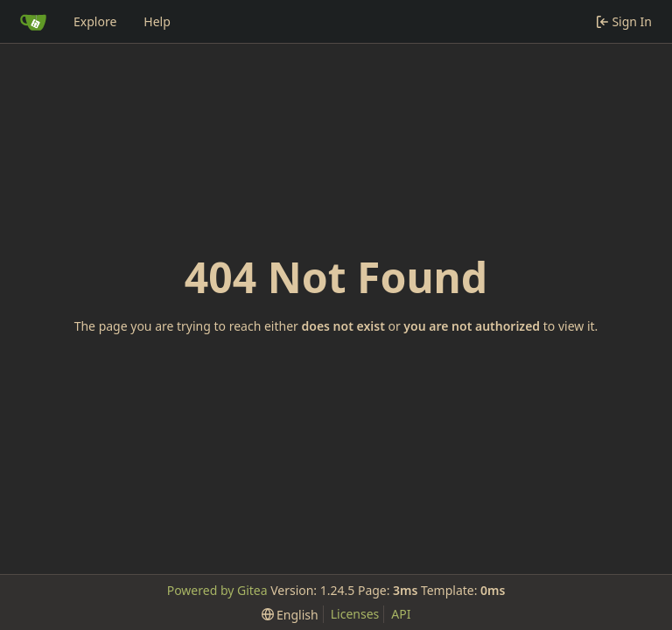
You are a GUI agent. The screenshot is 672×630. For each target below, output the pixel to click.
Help (157, 21)
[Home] (33, 22)
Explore (95, 21)
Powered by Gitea (217, 590)
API (401, 614)
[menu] (290, 615)
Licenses (355, 614)
